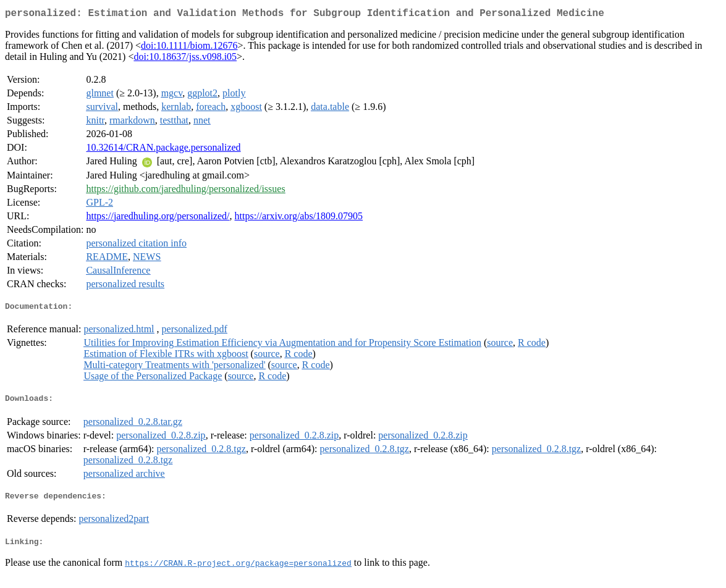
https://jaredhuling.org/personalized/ (158, 218)
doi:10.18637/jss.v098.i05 (185, 59)
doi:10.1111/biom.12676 (189, 48)
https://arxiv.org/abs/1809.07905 (299, 218)
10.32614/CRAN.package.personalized (163, 150)
